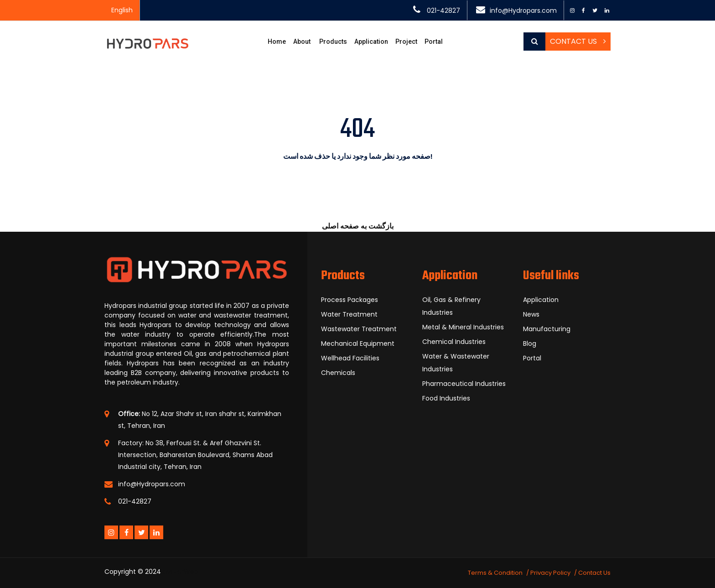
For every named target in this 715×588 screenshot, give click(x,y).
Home (277, 42)
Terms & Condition (495, 573)
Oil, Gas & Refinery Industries (451, 306)
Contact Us (578, 41)
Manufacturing (547, 329)
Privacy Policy (550, 573)
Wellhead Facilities (350, 358)
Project (406, 42)
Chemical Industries (454, 342)
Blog (530, 343)
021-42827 (443, 10)
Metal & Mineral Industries (463, 327)
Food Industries (446, 398)
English (122, 10)
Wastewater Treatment (359, 329)
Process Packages (350, 300)
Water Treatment (349, 314)
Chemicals (338, 373)
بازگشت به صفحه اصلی (358, 226)
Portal (434, 42)
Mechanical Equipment (358, 343)
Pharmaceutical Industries (464, 384)
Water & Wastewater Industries (456, 363)
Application (371, 42)
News (531, 314)
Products (333, 42)
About (302, 42)
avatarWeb (181, 572)
